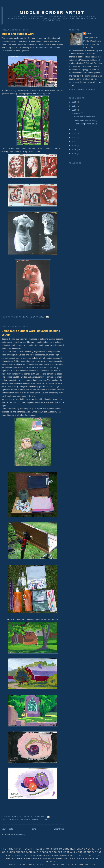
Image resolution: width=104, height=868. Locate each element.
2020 (74, 102)
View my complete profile (82, 90)
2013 (74, 134)
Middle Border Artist (52, 13)
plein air (45, 819)
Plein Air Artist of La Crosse (48, 48)
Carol (90, 33)
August (78, 113)
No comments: (37, 317)
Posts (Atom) (19, 834)
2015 (74, 130)
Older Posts (59, 829)
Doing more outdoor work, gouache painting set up (31, 333)
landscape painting (29, 819)
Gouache (14, 819)
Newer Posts (7, 829)
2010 (74, 146)
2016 (74, 110)
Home (33, 829)
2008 (74, 153)
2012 (74, 138)
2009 (74, 150)
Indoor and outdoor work (18, 34)
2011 (74, 142)
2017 (74, 106)
